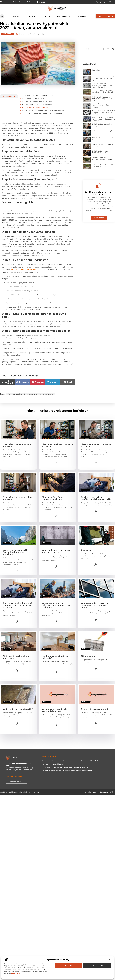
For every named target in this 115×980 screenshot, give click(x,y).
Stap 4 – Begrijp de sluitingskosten (36, 111)
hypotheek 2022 (29, 398)
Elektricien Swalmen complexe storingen (103, 135)
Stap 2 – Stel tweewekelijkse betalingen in (39, 105)
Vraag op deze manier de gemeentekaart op (54, 714)
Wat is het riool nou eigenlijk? (18, 713)
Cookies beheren (97, 965)
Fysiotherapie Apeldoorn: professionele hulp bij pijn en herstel (102, 103)
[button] (110, 960)
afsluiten (11, 398)
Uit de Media (31, 16)
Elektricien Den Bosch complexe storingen (100, 156)
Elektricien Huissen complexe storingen (103, 149)
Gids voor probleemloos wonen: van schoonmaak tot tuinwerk (103, 95)
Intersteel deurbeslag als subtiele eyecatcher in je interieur (101, 109)
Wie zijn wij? (47, 16)
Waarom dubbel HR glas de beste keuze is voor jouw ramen (95, 609)
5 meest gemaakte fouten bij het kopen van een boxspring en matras (17, 609)
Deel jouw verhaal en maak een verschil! (99, 197)
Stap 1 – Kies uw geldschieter (33, 102)
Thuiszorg (86, 554)
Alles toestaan (69, 965)
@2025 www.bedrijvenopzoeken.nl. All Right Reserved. (19, 796)
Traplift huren (97, 74)
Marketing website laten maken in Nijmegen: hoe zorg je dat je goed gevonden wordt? (103, 116)
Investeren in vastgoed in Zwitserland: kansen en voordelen (15, 556)
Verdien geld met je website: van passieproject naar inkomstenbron (67, 774)
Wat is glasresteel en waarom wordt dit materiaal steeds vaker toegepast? (103, 123)
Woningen (8, 38)
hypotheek (19, 398)
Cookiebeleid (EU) (106, 796)
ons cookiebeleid (17, 974)
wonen (44, 398)
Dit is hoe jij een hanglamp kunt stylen (16, 661)
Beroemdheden (81, 765)
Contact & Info (84, 16)
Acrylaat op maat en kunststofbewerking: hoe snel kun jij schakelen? (102, 89)
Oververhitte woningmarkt (94, 713)
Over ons (46, 765)
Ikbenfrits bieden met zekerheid (25, 273)
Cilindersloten (88, 660)
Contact (45, 768)
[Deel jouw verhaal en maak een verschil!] (99, 189)
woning (50, 398)
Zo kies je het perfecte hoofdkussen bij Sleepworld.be (96, 502)
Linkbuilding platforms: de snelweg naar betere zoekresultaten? (66, 771)
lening (38, 398)
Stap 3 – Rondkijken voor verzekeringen (38, 108)
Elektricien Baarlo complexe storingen (102, 129)
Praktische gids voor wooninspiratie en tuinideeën (103, 162)
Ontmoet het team (65, 16)
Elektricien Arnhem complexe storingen (103, 142)
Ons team (56, 765)
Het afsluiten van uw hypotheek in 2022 (38, 99)
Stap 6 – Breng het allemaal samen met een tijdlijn (42, 117)
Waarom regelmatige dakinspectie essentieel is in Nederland (56, 609)
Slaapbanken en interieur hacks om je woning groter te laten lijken (103, 82)
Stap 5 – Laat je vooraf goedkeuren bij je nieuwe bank (43, 114)
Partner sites (15, 16)
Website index (90, 796)
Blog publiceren (57, 768)
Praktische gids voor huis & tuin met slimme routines (103, 169)
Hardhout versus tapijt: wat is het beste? (57, 661)
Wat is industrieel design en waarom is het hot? (56, 555)
